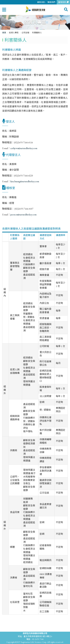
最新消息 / (42, 2)
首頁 (4, 33)
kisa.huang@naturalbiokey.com (25, 181)
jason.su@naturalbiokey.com (23, 215)
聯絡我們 (51, 2)
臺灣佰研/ (63, 2)
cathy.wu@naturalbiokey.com (24, 148)
